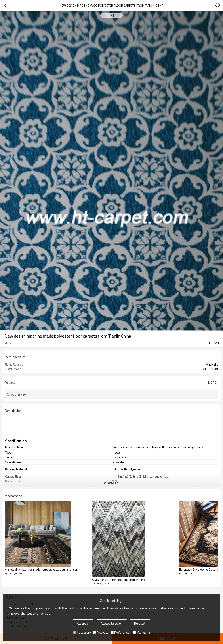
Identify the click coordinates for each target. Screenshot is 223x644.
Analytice (101, 632)
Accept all (83, 623)
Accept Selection (112, 623)
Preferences (121, 632)
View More (112, 483)
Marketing (141, 632)
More (212, 383)
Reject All (140, 623)
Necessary (82, 632)
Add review (19, 395)
